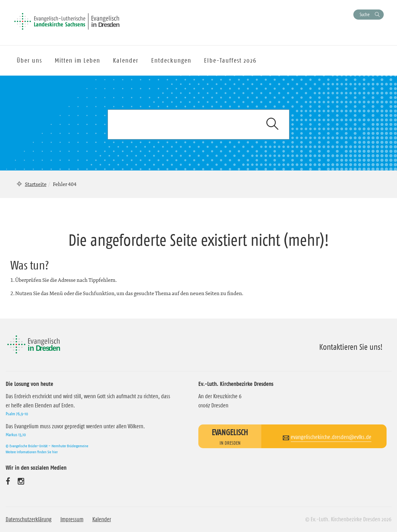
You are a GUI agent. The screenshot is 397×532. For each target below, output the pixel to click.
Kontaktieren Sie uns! (351, 347)
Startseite (36, 184)
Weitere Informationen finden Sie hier (32, 452)
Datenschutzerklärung (29, 519)
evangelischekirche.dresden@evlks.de (331, 437)
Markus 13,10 (16, 435)
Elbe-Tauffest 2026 (230, 60)
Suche (365, 14)
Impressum (72, 519)
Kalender (102, 519)
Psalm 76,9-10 (17, 414)
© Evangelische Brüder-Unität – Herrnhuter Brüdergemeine (47, 446)
